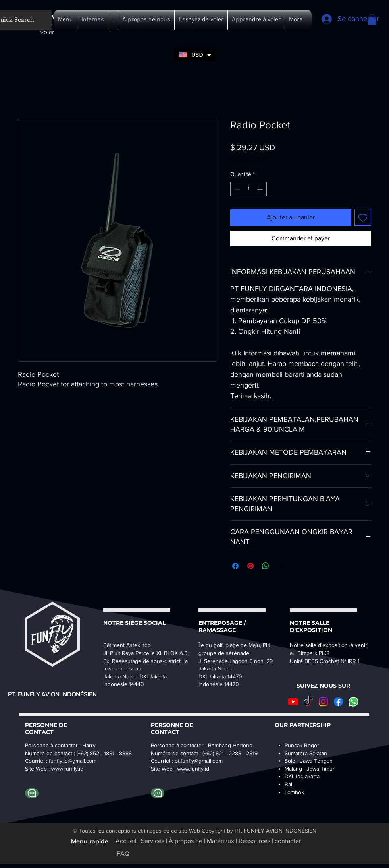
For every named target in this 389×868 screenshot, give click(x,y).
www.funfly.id (193, 769)
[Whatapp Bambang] (158, 793)
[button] (65, 20)
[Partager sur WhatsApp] (266, 566)
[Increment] (261, 189)
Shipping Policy (249, 159)
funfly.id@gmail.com (73, 761)
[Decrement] (236, 189)
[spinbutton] (248, 189)
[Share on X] (281, 566)
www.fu (60, 769)
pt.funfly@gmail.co (196, 761)
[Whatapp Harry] (32, 793)
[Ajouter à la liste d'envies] (363, 217)
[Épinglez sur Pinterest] (250, 566)
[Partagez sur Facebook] (235, 566)
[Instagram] (323, 702)
